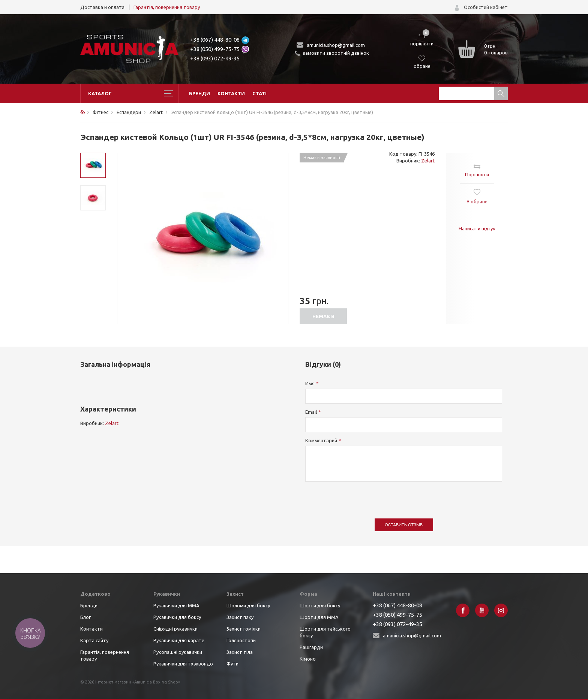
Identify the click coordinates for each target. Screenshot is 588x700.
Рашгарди (311, 647)
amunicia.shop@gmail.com (336, 45)
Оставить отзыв (404, 525)
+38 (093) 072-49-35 (215, 58)
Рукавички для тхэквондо (183, 664)
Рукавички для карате (179, 640)
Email (311, 412)
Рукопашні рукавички (178, 652)
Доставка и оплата (102, 7)
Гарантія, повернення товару (167, 7)
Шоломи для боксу (248, 605)
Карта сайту (94, 640)
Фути (232, 664)
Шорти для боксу (320, 605)
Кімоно (308, 659)
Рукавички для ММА (176, 605)
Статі (259, 93)
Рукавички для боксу (177, 617)
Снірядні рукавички (175, 629)
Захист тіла (240, 652)
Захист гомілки (244, 629)
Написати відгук (477, 228)
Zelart (428, 161)
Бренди (199, 93)
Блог (85, 617)
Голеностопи (241, 640)
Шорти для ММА (319, 617)
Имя (310, 383)
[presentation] (362, 496)
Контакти (231, 93)
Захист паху (240, 617)
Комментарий (321, 440)
